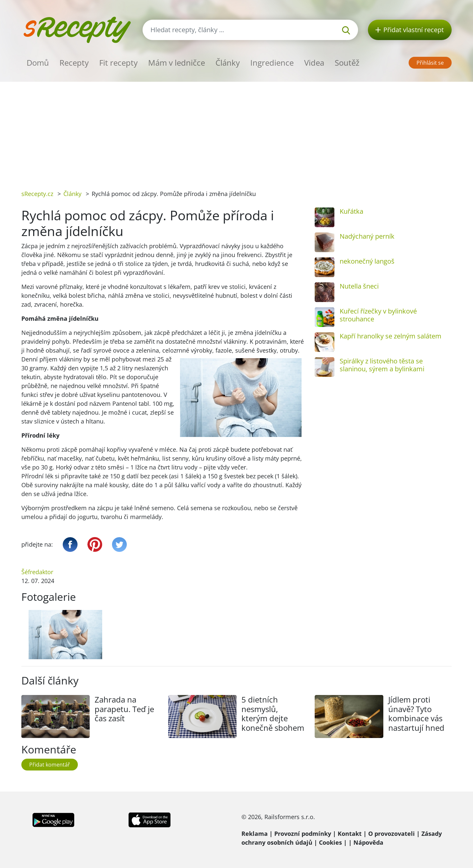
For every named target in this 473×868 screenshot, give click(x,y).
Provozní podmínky (303, 834)
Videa (314, 63)
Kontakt (350, 834)
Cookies (330, 842)
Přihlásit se (430, 63)
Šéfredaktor (37, 572)
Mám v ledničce (177, 63)
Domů (38, 63)
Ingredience (272, 63)
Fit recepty (118, 63)
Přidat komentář (50, 765)
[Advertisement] (236, 131)
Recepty (74, 63)
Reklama (255, 834)
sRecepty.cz (37, 194)
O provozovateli (392, 834)
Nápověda (368, 842)
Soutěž (347, 63)
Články (228, 63)
